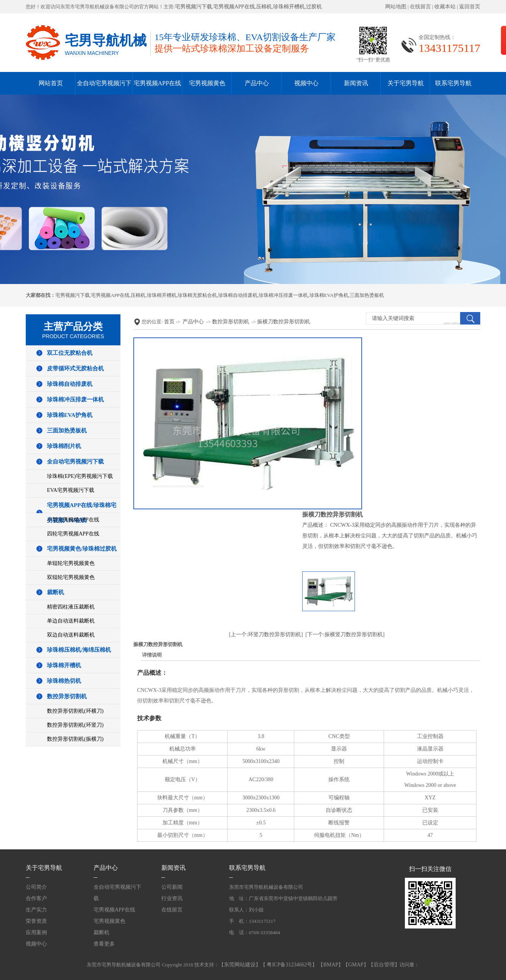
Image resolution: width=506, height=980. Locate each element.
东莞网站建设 (240, 965)
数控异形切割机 (67, 696)
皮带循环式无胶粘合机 (75, 368)
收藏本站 (445, 7)
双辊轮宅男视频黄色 (71, 577)
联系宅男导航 (453, 83)
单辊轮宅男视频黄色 (71, 563)
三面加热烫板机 (367, 295)
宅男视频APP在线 (234, 7)
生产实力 (36, 910)
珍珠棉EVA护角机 (329, 295)
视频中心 (306, 83)
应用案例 (36, 932)
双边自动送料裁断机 (71, 635)
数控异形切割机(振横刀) (75, 739)
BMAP (331, 965)
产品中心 (257, 83)
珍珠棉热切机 (64, 681)
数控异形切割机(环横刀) (75, 711)
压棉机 (264, 7)
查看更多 (104, 944)
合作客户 (36, 898)
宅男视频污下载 (194, 7)
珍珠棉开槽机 (289, 7)
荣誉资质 (36, 921)
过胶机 (314, 7)
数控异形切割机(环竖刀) (75, 725)
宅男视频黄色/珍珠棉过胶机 (82, 549)
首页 (169, 322)
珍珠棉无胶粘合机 (197, 295)
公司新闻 (172, 887)
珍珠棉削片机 (64, 446)
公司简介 (36, 887)
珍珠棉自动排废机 (238, 295)
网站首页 (51, 83)
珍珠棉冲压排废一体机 (283, 295)
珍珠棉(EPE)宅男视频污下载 (80, 476)
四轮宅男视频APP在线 (73, 534)
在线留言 (420, 7)
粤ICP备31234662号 (289, 965)
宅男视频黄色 (207, 83)
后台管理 (384, 965)
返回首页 (470, 7)
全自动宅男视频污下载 (75, 462)
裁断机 (55, 592)
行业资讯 (172, 898)
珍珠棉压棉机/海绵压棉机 (79, 650)
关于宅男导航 (406, 83)
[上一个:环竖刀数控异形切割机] (266, 634)
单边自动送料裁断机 (71, 621)
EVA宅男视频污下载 (71, 490)
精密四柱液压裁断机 (71, 607)
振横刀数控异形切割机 (284, 322)
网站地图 (396, 7)
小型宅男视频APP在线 (73, 520)
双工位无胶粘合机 (70, 353)
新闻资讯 (356, 83)
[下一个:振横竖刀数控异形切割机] (345, 634)
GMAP (356, 965)
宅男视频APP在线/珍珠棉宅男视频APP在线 (82, 513)
